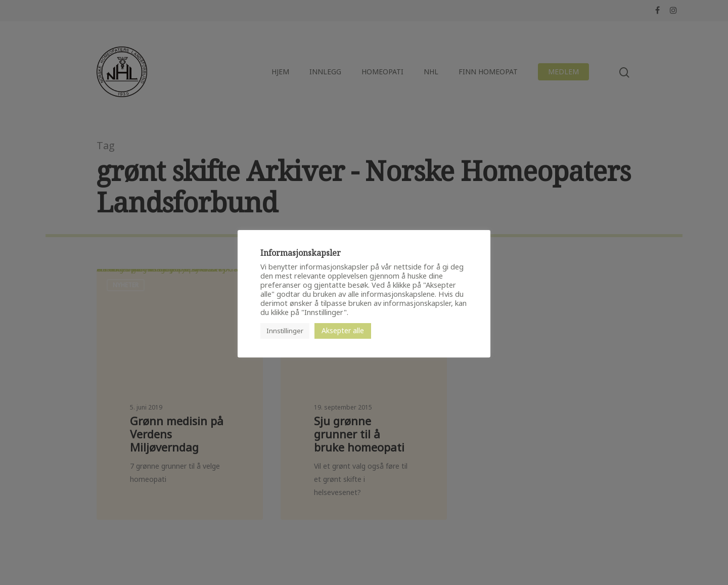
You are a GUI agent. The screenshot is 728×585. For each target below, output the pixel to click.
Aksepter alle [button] (343, 330)
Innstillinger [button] (285, 331)
